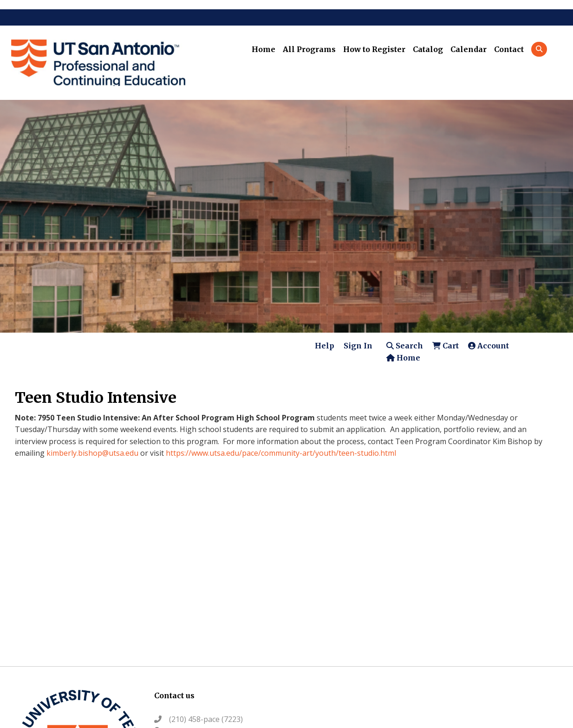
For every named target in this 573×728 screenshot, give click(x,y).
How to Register (374, 49)
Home (264, 49)
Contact (509, 49)
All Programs (309, 49)
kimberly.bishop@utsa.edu (92, 453)
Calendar (469, 49)
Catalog (428, 49)
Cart (446, 346)
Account (488, 346)
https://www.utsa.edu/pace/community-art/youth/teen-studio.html (281, 453)
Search (405, 346)
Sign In (358, 346)
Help (325, 346)
